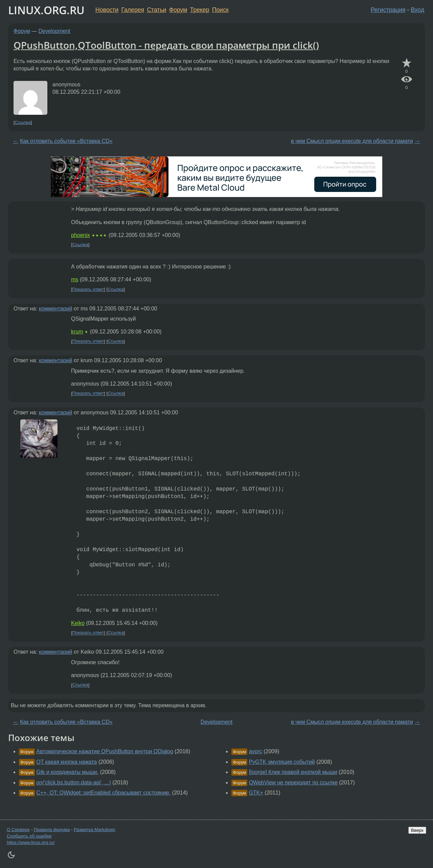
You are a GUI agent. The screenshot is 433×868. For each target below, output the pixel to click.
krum (77, 332)
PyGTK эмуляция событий (282, 762)
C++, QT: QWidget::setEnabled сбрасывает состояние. (103, 793)
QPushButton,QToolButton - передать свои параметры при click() (166, 45)
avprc (256, 751)
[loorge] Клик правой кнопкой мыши (293, 772)
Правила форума (52, 830)
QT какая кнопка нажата (66, 762)
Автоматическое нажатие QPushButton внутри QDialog (105, 751)
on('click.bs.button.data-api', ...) (73, 783)
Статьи (156, 10)
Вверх (417, 830)
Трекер (200, 10)
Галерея (133, 10)
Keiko (78, 623)
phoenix (81, 235)
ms (75, 279)
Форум (178, 10)
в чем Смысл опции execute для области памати (352, 141)
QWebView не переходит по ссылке (293, 783)
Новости (107, 10)
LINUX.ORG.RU (46, 10)
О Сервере (18, 830)
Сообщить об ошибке (29, 836)
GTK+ (256, 793)
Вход (417, 10)
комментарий (56, 309)
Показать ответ (88, 289)
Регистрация (388, 10)
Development (54, 31)
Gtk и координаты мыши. (67, 772)
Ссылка (23, 122)
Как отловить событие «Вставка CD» (66, 141)
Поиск (220, 10)
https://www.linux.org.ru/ (31, 842)
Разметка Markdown (95, 830)
